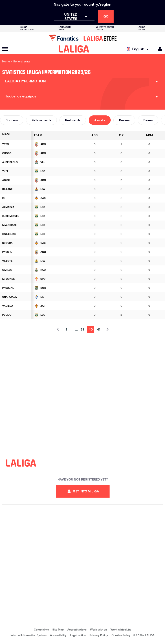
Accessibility (58, 635)
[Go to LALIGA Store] (82, 38)
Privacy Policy (99, 635)
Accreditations (77, 630)
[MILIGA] (158, 49)
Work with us (98, 630)
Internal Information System (29, 635)
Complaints (41, 630)
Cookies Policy (121, 635)
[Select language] (139, 49)
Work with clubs (121, 630)
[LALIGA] (74, 49)
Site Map (58, 630)
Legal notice (78, 635)
